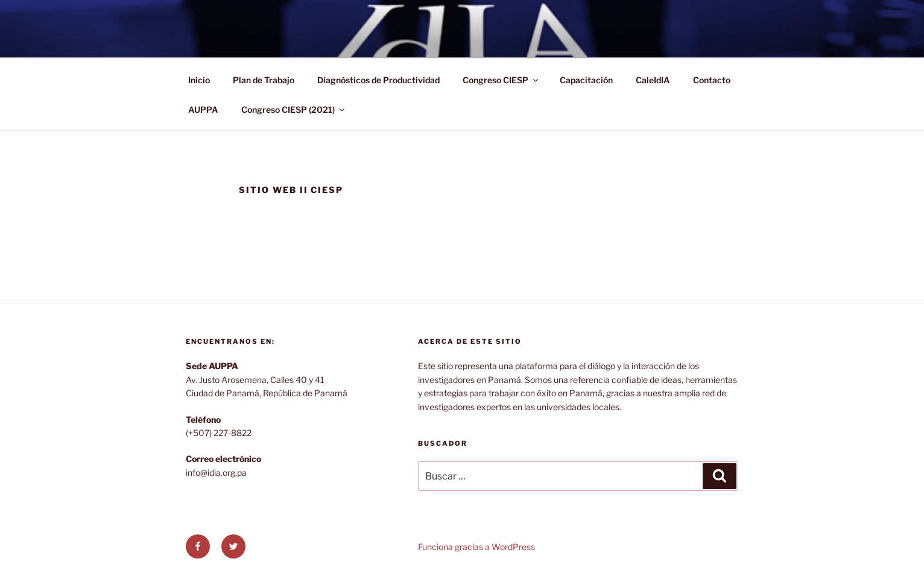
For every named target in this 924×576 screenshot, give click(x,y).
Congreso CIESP (501, 80)
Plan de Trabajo (264, 80)
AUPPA (203, 109)
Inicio (199, 80)
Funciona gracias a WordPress (476, 547)
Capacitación (586, 80)
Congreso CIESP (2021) (294, 109)
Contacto (712, 80)
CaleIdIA (653, 80)
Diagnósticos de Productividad (378, 80)
